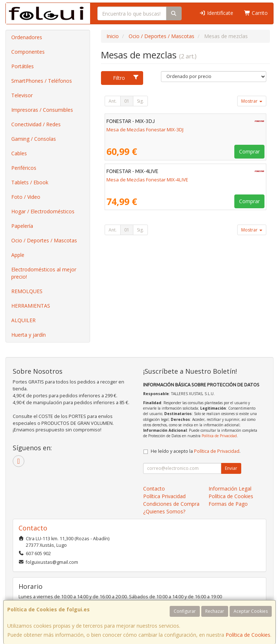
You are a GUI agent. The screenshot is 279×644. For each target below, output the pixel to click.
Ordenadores (27, 37)
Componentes (28, 52)
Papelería (22, 226)
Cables (19, 153)
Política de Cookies (248, 635)
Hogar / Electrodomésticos (43, 211)
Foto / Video (26, 197)
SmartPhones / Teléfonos (42, 81)
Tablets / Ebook (30, 182)
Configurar (185, 611)
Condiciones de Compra (171, 504)
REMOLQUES (27, 291)
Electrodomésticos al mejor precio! (44, 273)
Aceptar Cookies (251, 611)
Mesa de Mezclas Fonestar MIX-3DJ (145, 130)
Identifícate (216, 13)
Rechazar (215, 611)
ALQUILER (23, 320)
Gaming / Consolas (34, 139)
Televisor (22, 95)
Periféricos (24, 168)
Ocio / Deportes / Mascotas (44, 240)
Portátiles (23, 66)
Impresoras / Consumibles (42, 110)
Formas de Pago (228, 504)
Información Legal (230, 489)
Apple (18, 255)
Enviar (231, 468)
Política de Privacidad (219, 436)
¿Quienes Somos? (164, 511)
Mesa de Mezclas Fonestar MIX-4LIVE (147, 180)
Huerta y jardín (29, 335)
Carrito (256, 13)
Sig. (140, 101)
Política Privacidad (164, 496)
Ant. (113, 101)
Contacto (154, 489)
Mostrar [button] (252, 101)
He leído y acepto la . (196, 451)
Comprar (249, 151)
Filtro (126, 78)
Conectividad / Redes (36, 124)
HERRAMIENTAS (31, 306)
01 (127, 101)
